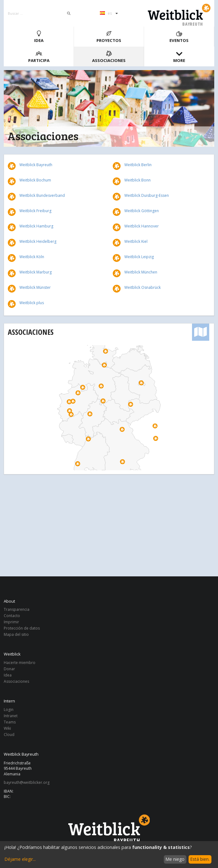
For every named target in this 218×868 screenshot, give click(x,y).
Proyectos (109, 37)
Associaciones (109, 57)
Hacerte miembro (20, 663)
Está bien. (200, 859)
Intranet (11, 716)
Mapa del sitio (16, 634)
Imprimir (11, 622)
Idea (39, 37)
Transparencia (17, 610)
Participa (39, 57)
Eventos (179, 37)
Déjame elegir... (20, 859)
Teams (10, 722)
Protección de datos (22, 628)
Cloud (9, 734)
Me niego (175, 859)
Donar (9, 669)
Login (9, 710)
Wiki (7, 728)
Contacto (12, 616)
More (179, 57)
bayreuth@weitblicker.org (27, 783)
